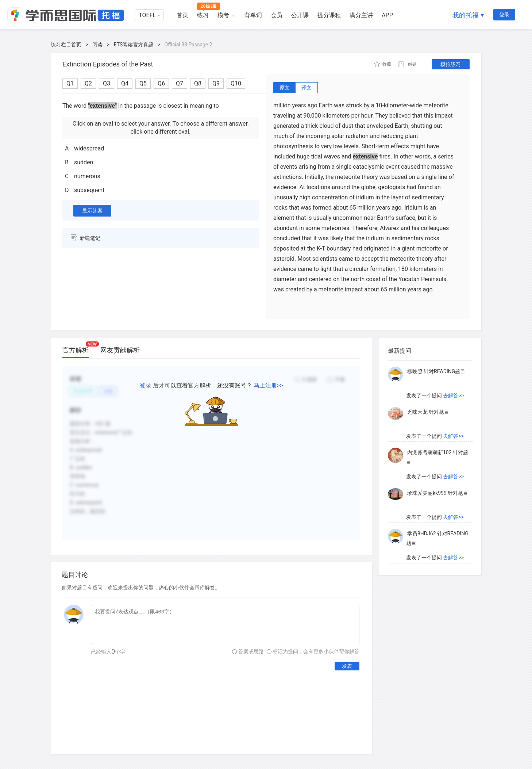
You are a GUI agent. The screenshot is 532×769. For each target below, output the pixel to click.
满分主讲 (361, 15)
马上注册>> (268, 385)
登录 (504, 15)
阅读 (97, 45)
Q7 (180, 83)
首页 (182, 15)
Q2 (88, 83)
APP (387, 15)
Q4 (125, 83)
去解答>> (453, 395)
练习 (203, 15)
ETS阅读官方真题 (134, 45)
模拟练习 (451, 64)
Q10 (236, 83)
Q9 (216, 83)
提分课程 (329, 15)
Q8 (198, 83)
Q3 (107, 83)
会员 (277, 15)
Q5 (143, 83)
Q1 (70, 83)
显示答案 (92, 211)
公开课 (300, 15)
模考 (223, 15)
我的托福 (466, 15)
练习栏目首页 (66, 45)
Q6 (161, 83)
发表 (347, 666)
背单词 (253, 15)
